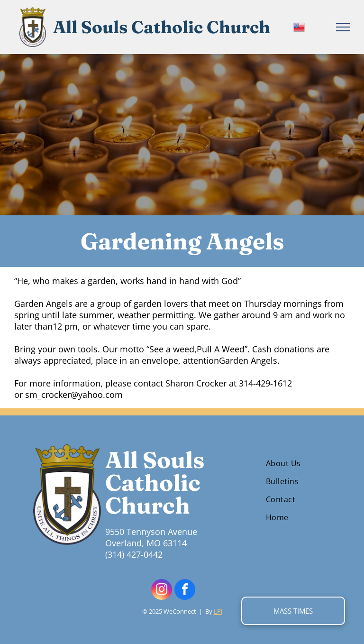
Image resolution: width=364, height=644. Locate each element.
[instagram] (162, 591)
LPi (218, 611)
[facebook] (185, 591)
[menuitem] (297, 463)
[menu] (343, 27)
